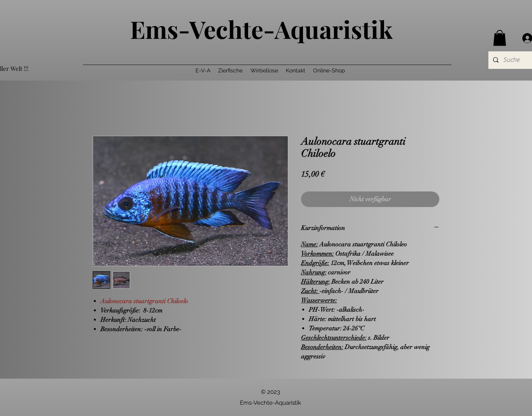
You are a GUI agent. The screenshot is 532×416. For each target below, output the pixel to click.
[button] (500, 38)
